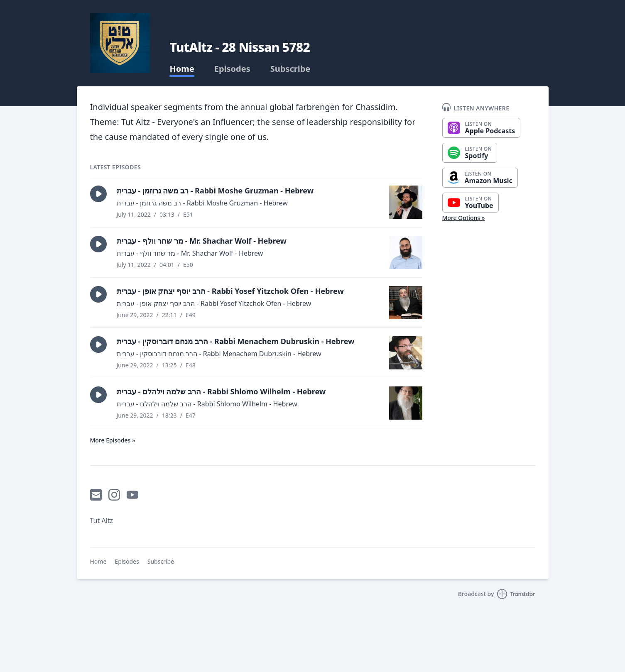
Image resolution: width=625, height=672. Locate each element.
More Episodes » (113, 440)
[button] (98, 194)
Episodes (232, 69)
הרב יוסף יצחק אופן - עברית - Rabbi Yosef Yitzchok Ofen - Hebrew (230, 291)
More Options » (464, 218)
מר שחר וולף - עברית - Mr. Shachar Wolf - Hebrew (202, 241)
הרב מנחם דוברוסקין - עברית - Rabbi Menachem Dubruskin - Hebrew (236, 341)
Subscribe (290, 69)
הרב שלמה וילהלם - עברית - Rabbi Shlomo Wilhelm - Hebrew (221, 391)
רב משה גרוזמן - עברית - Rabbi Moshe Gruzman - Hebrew (215, 191)
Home (182, 69)
